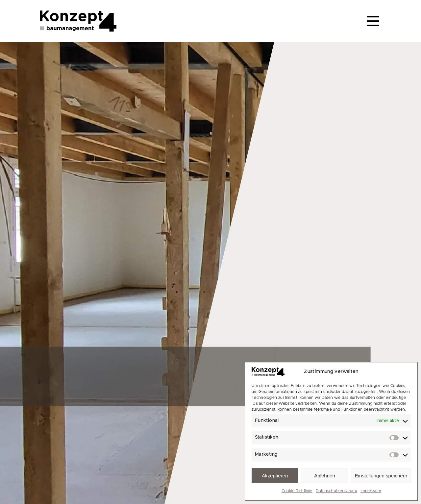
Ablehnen (324, 476)
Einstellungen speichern (381, 476)
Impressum (371, 491)
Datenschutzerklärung (336, 491)
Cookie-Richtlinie (297, 491)
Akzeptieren (275, 476)
